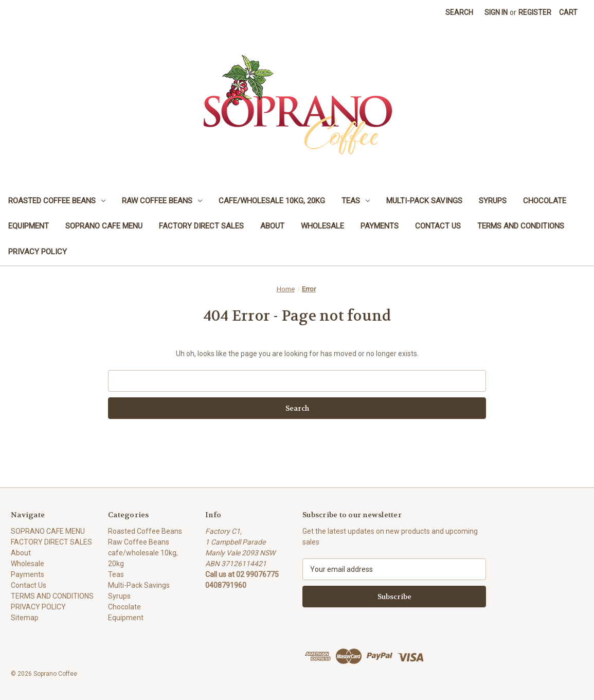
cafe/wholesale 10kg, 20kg (272, 201)
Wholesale (322, 226)
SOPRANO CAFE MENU (104, 226)
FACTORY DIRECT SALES (201, 226)
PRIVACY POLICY (38, 252)
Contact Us (438, 226)
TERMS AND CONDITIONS (521, 226)
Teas (356, 201)
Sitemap (25, 618)
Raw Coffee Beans (162, 201)
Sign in (496, 12)
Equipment (29, 226)
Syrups (493, 201)
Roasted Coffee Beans (57, 201)
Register (535, 12)
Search (459, 12)
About (272, 226)
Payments (380, 226)
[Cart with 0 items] (568, 13)
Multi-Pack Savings (424, 201)
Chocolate (545, 201)
